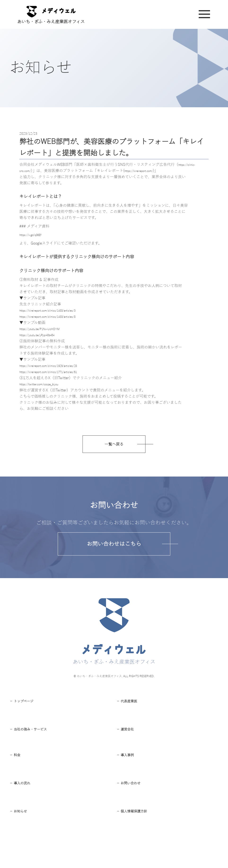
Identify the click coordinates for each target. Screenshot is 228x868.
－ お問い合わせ (132, 810)
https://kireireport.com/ (148, 171)
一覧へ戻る (114, 447)
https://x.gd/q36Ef (35, 235)
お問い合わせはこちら (114, 549)
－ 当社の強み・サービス (33, 744)
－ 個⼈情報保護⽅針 (136, 844)
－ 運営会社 (128, 744)
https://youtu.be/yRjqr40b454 (44, 335)
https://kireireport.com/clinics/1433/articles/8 (58, 317)
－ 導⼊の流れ (23, 810)
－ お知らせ (21, 844)
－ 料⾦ (16, 776)
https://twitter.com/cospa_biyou (46, 384)
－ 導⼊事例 (128, 776)
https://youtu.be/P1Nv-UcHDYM (47, 329)
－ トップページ (25, 709)
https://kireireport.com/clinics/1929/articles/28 (59, 366)
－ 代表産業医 (130, 709)
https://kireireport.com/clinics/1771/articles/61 (59, 372)
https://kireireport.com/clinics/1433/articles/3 (58, 310)
